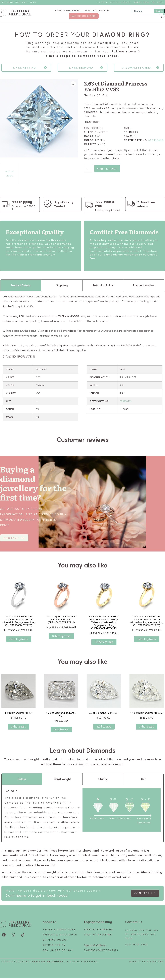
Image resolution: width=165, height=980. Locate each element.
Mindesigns (155, 967)
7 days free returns (146, 209)
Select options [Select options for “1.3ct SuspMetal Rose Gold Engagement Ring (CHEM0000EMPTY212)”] (61, 641)
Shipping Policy (55, 945)
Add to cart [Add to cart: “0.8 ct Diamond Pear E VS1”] (104, 731)
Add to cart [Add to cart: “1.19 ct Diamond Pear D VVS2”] (147, 731)
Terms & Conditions (59, 935)
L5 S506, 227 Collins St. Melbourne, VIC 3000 (142, 939)
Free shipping (22, 207)
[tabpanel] (82, 364)
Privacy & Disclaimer (60, 940)
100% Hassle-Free (105, 209)
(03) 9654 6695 (136, 949)
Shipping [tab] (62, 290)
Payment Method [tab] (144, 290)
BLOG (87, 10)
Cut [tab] (143, 784)
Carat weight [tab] (62, 784)
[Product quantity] (88, 174)
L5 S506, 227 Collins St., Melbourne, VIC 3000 (130, 2)
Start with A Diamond (99, 935)
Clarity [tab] (103, 784)
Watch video (10, 179)
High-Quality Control (64, 209)
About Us (50, 927)
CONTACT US (101, 10)
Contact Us (134, 927)
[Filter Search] (148, 11)
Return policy (54, 950)
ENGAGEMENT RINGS (68, 10)
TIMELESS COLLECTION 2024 (101, 955)
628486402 (156, 145)
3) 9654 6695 (27, 2)
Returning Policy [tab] (103, 290)
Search (159, 11)
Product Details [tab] (21, 290)
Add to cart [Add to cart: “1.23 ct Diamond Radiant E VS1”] (61, 734)
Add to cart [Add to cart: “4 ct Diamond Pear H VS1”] (19, 731)
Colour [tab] (22, 784)
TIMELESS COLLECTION (84, 16)
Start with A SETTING (98, 940)
